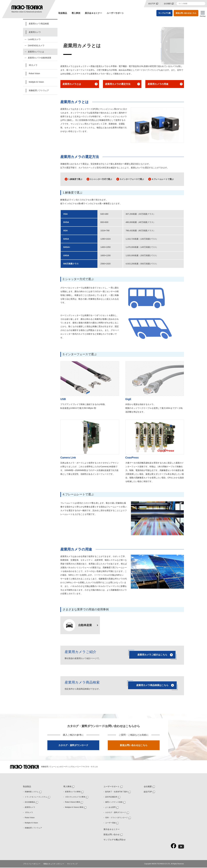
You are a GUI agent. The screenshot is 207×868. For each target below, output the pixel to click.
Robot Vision (34, 74)
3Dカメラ (33, 65)
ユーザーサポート (115, 13)
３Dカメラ (29, 813)
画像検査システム (32, 792)
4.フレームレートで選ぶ (163, 179)
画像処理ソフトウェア (39, 91)
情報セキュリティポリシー (54, 864)
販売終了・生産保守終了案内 (116, 792)
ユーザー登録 (110, 823)
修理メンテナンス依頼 (114, 802)
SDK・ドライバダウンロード (117, 818)
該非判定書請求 (111, 797)
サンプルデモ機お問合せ (115, 840)
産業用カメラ (35, 32)
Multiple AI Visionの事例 (74, 808)
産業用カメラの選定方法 (118, 84)
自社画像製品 (30, 802)
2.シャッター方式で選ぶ (101, 179)
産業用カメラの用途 (158, 84)
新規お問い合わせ (112, 835)
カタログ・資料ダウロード (116, 813)
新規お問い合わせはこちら (186, 13)
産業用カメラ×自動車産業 (40, 58)
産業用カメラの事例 (73, 792)
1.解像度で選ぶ (75, 179)
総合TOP (152, 4)
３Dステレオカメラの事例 (75, 797)
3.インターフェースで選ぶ (132, 179)
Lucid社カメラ (34, 39)
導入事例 (76, 13)
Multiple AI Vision (36, 82)
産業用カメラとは (72, 84)
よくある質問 (110, 808)
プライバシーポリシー (32, 864)
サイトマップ (72, 864)
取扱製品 (63, 13)
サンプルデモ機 (164, 13)
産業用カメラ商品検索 (39, 24)
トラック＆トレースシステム (36, 797)
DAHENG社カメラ (36, 46)
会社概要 (167, 4)
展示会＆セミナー (93, 13)
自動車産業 (85, 626)
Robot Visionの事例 (72, 802)
